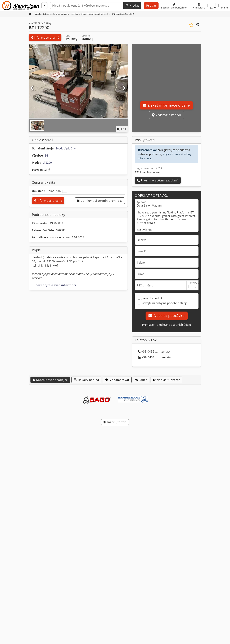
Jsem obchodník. (152, 298)
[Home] (56, 14)
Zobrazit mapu (167, 115)
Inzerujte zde (115, 422)
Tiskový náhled (86, 380)
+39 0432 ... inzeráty (154, 351)
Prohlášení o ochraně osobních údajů (166, 325)
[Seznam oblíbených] (174, 6)
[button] (225, 6)
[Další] (124, 88)
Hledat (132, 6)
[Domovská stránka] (30, 14)
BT (47, 156)
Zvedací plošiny (66, 148)
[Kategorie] (44, 6)
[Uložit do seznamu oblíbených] (191, 25)
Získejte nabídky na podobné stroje (165, 303)
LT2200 (47, 163)
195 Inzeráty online (147, 172)
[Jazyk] (213, 6)
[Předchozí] (33, 88)
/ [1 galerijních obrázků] (122, 129)
